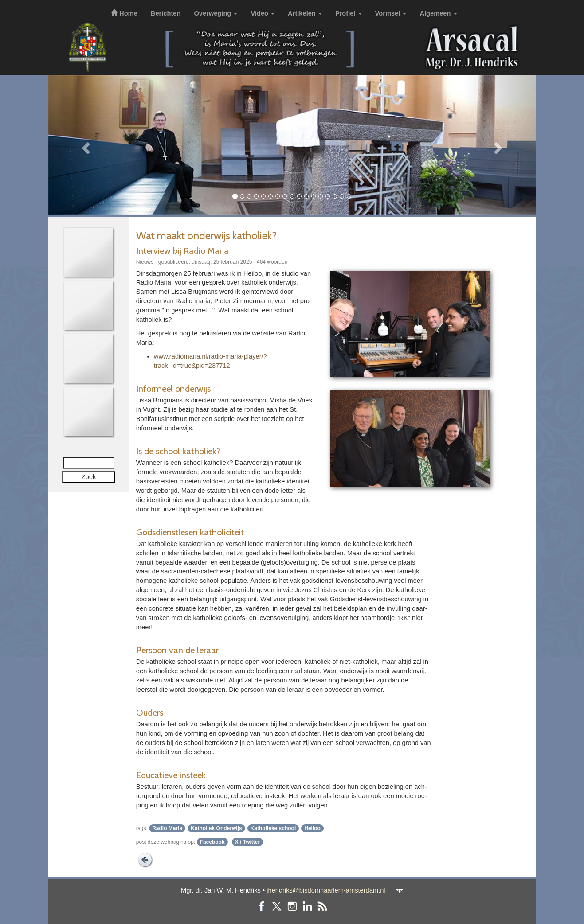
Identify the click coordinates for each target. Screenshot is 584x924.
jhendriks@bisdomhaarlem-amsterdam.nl (326, 890)
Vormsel (391, 13)
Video (263, 13)
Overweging (216, 13)
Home (124, 13)
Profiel (349, 13)
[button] (85, 145)
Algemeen (438, 13)
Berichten (166, 13)
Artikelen (305, 13)
